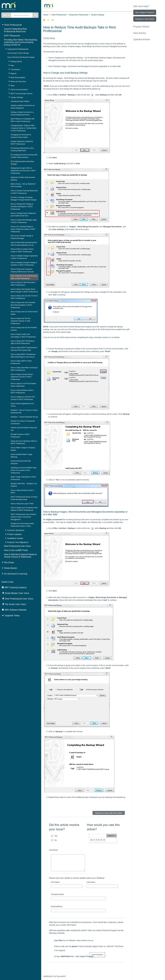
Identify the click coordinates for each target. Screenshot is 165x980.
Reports (14, 73)
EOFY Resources (12, 36)
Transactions (15, 69)
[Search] (36, 15)
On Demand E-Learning (16, 574)
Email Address (57, 906)
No (56, 840)
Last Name (91, 882)
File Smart (9, 563)
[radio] (91, 840)
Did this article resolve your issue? (64, 827)
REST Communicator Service (22, 94)
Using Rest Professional (18, 49)
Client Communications (19, 90)
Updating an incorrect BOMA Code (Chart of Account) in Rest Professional (24, 470)
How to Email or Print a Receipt (18, 53)
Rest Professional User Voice (17, 546)
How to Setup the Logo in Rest (22, 504)
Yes (56, 836)
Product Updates (14, 534)
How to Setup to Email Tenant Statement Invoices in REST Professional (22, 377)
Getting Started (16, 61)
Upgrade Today (12, 616)
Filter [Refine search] (6, 15)
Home (46, 15)
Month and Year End (18, 82)
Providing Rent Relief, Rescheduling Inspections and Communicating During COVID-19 (20, 42)
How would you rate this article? (103, 827)
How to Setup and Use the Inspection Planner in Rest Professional (20, 321)
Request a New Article (145, 19)
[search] (22, 15)
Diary (13, 86)
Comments (53, 850)
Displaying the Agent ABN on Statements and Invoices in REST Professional (23, 171)
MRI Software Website (16, 610)
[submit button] (97, 955)
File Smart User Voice (15, 604)
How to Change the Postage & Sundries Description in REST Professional (22, 207)
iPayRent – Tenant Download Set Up (24, 417)
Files (12, 65)
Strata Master (11, 568)
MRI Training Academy (16, 587)
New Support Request (84, 956)
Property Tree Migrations (18, 542)
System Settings (17, 97)
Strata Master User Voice (17, 593)
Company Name (57, 894)
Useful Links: (8, 582)
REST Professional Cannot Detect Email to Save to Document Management (23, 517)
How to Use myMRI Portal (16, 550)
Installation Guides (15, 538)
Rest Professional (13, 25)
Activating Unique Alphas (20, 101)
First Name (55, 882)
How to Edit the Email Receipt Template (21, 57)
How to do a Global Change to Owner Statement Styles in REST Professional (23, 229)
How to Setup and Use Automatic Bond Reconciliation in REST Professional (23, 305)
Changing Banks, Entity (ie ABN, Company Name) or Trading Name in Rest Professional (24, 128)
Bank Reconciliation (18, 77)
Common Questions (16, 530)
